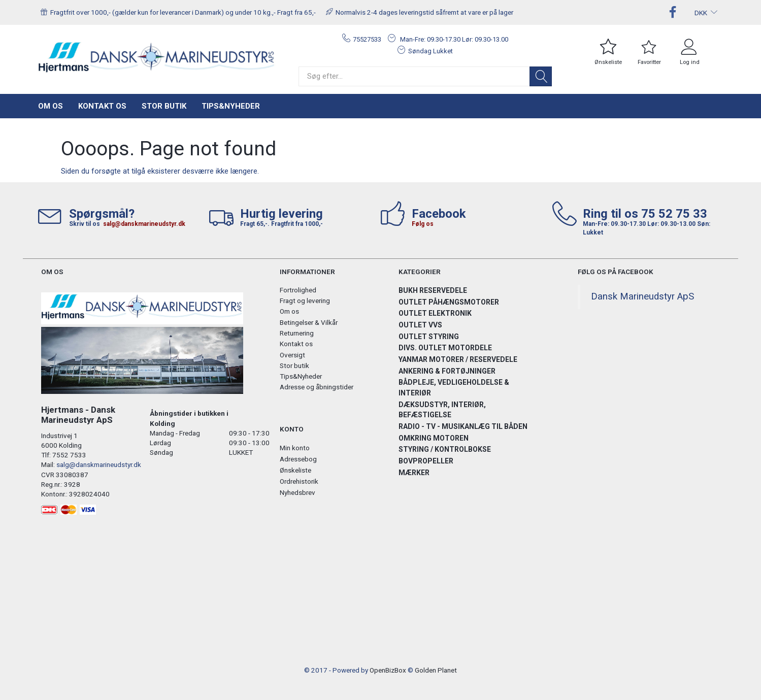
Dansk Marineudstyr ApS (642, 296)
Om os (51, 106)
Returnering (297, 333)
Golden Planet (436, 670)
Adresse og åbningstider (317, 387)
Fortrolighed (298, 290)
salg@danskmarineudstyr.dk (144, 224)
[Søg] (541, 76)
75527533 (367, 39)
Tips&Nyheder (231, 106)
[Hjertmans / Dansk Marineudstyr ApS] (157, 58)
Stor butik (164, 106)
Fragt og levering (305, 301)
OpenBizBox (388, 670)
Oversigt (292, 355)
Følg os (423, 224)
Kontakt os (102, 106)
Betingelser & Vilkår (309, 322)
